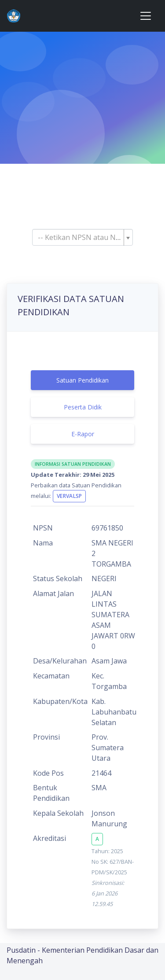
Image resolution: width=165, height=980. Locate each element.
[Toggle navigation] (146, 16)
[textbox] (80, 237)
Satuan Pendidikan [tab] (82, 380)
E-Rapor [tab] (83, 434)
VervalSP (69, 496)
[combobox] (82, 237)
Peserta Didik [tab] (83, 407)
